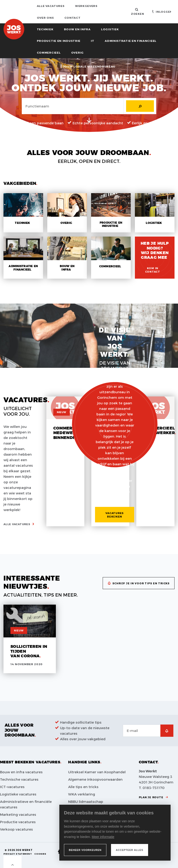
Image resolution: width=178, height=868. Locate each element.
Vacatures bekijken (115, 515)
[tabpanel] (89, 95)
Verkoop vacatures (16, 829)
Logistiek (110, 29)
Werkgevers (86, 6)
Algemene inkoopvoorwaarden (95, 779)
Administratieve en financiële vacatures (26, 804)
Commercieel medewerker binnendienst (69, 433)
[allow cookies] (130, 850)
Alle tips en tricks (83, 787)
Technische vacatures (19, 779)
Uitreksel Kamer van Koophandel (97, 772)
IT (92, 41)
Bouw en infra (77, 29)
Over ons (45, 18)
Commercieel (49, 52)
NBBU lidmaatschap (86, 801)
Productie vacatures (18, 822)
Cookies (40, 854)
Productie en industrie (59, 41)
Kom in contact (153, 270)
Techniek (45, 29)
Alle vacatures (51, 6)
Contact (73, 18)
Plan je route (151, 797)
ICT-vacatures (12, 787)
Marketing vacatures (18, 814)
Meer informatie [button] (103, 837)
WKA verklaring (82, 794)
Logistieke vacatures (18, 794)
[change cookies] (85, 850)
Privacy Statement (18, 854)
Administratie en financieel (131, 41)
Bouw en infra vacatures (21, 772)
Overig (77, 52)
